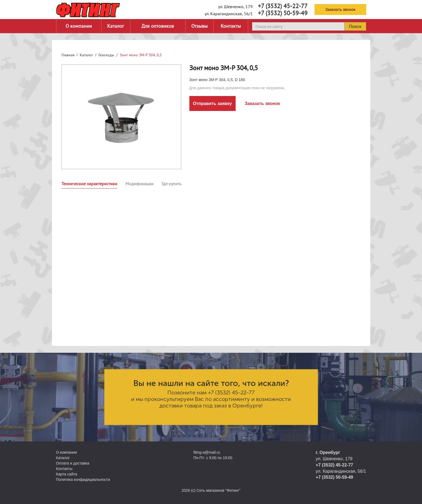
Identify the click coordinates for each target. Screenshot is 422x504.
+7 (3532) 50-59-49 (283, 13)
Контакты (231, 26)
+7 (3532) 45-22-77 (283, 6)
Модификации (139, 184)
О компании (79, 26)
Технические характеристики (89, 184)
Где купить (171, 184)
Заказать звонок (340, 9)
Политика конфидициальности (83, 480)
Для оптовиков (158, 26)
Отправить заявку (212, 103)
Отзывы (199, 26)
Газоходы (106, 55)
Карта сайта (67, 474)
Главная (68, 55)
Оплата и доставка (73, 463)
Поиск (355, 26)
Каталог (116, 26)
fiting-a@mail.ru (207, 452)
